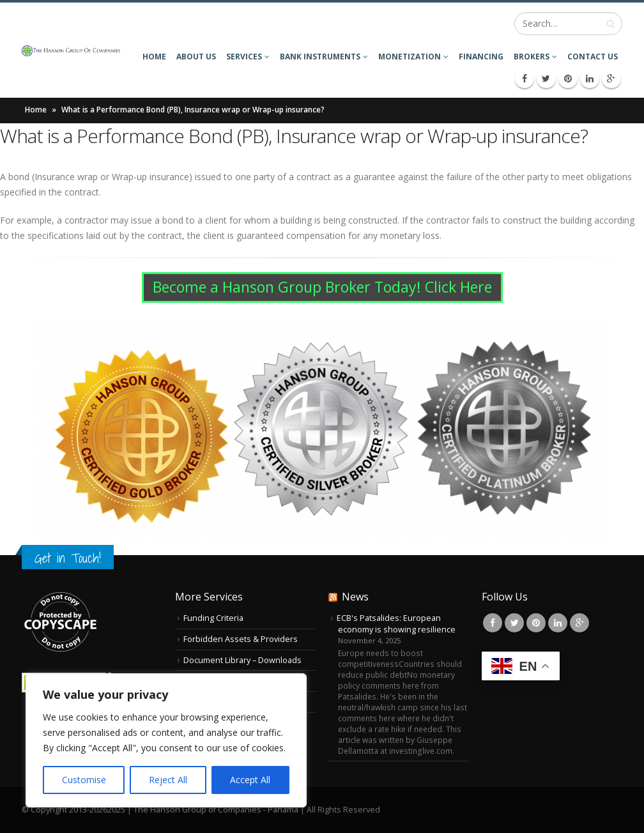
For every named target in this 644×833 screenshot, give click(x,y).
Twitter (514, 623)
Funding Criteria (213, 618)
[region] (166, 740)
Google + (579, 623)
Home (154, 57)
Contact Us (593, 57)
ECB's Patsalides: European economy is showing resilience (396, 624)
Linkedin (558, 623)
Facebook (493, 623)
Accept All (250, 780)
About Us (196, 57)
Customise (84, 780)
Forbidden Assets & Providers (241, 639)
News (355, 597)
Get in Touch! (68, 558)
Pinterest (536, 623)
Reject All (168, 780)
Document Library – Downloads (242, 660)
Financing (481, 57)
